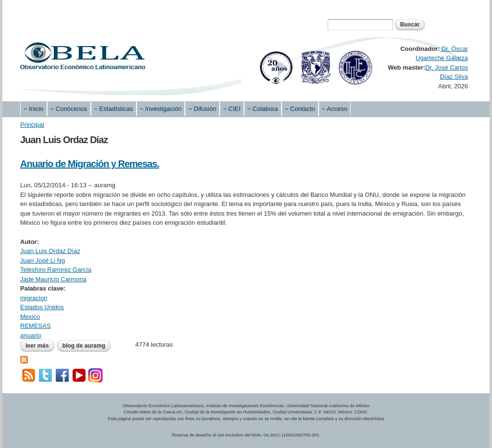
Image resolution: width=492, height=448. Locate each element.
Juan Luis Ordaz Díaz (50, 251)
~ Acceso (335, 109)
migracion (34, 298)
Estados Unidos (42, 307)
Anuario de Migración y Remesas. (90, 164)
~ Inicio (34, 109)
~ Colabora (263, 109)
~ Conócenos (69, 109)
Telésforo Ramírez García (56, 270)
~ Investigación (161, 109)
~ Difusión (202, 109)
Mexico (30, 317)
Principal (32, 125)
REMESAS (36, 326)
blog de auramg (84, 346)
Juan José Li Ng (43, 260)
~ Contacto (300, 109)
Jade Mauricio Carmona (53, 279)
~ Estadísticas (114, 109)
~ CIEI (232, 109)
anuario (31, 335)
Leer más (40, 346)
